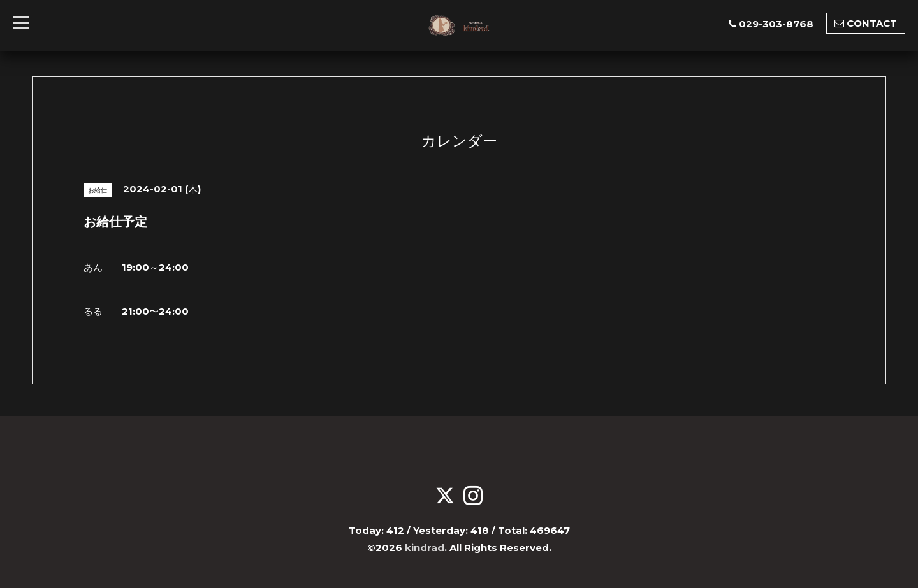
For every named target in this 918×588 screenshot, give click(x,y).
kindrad (425, 548)
